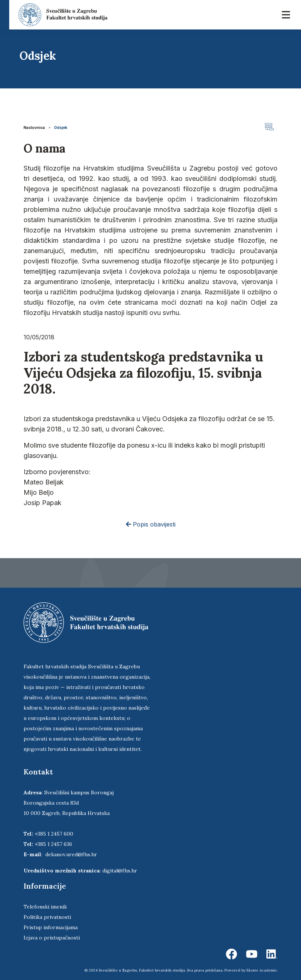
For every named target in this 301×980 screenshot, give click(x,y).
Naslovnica (34, 127)
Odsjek (61, 127)
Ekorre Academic (262, 970)
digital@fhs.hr (120, 871)
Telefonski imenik (45, 907)
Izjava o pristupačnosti (52, 938)
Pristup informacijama (51, 927)
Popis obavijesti (151, 524)
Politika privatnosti (47, 917)
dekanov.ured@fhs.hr (71, 854)
